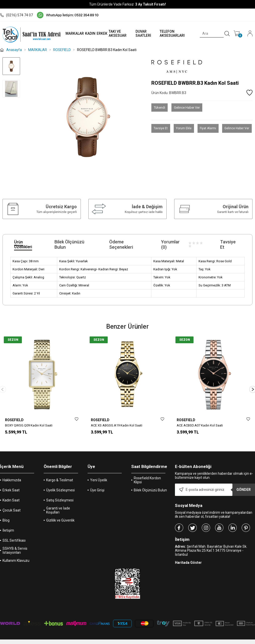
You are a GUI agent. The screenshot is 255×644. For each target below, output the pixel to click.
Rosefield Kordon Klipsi (147, 476)
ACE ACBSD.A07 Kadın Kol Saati (200, 425)
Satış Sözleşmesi (60, 496)
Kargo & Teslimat (60, 476)
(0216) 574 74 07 (16, 15)
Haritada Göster (188, 558)
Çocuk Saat (12, 506)
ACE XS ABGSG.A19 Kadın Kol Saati (117, 425)
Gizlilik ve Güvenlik (60, 516)
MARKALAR (71, 33)
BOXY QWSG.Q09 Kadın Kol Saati (29, 425)
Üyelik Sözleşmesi (60, 486)
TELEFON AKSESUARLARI (170, 33)
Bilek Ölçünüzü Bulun (150, 486)
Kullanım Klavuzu (16, 556)
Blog (6, 516)
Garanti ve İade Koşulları (58, 506)
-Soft (102, 641)
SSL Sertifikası (14, 536)
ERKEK (98, 33)
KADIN (86, 33)
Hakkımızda (12, 476)
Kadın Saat (11, 496)
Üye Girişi (97, 486)
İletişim (8, 526)
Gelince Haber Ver (187, 108)
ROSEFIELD (14, 420)
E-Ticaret (113, 641)
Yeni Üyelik (99, 476)
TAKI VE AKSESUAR (114, 33)
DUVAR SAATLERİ (140, 33)
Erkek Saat (11, 486)
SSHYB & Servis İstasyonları (15, 546)
